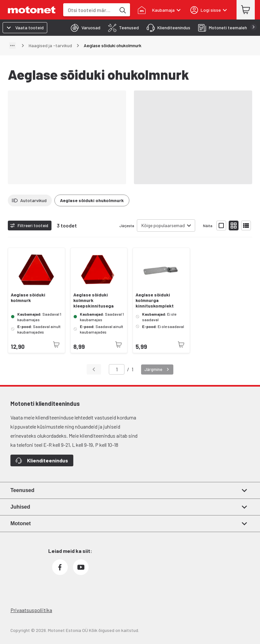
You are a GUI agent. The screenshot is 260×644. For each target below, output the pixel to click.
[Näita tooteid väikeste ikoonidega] (234, 226)
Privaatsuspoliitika (31, 610)
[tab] (84, 28)
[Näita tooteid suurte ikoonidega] (221, 226)
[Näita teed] (12, 46)
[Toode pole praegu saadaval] (56, 345)
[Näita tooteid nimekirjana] (246, 226)
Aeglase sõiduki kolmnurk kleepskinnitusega (94, 300)
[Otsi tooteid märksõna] (122, 10)
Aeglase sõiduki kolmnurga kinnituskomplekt (155, 300)
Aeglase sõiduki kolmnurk (28, 298)
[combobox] (89, 10)
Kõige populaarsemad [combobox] (163, 225)
